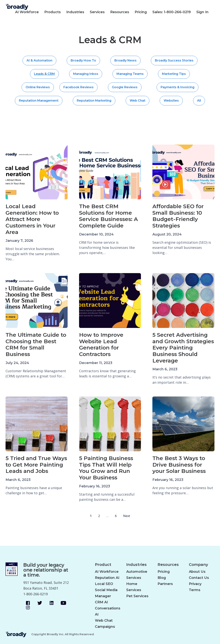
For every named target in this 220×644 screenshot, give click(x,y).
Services (97, 12)
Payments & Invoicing (178, 87)
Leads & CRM (44, 74)
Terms (195, 590)
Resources (120, 12)
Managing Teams (130, 74)
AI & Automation (39, 60)
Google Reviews (125, 87)
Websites (171, 101)
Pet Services (137, 596)
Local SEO (104, 584)
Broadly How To (83, 60)
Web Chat (137, 101)
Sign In (202, 12)
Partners (165, 584)
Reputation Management (39, 101)
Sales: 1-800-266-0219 (172, 12)
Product (103, 565)
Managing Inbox (86, 74)
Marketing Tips (174, 74)
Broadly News (125, 60)
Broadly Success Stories (174, 60)
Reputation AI (107, 578)
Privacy (195, 584)
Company (199, 565)
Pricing (141, 12)
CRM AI (101, 602)
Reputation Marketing (94, 101)
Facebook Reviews (78, 87)
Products (53, 12)
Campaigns (105, 627)
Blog (162, 578)
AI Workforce (27, 12)
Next (127, 516)
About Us (197, 572)
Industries (75, 12)
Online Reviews (38, 87)
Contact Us (199, 578)
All (199, 101)
